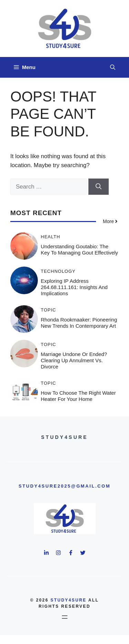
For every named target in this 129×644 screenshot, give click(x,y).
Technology (58, 271)
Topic (49, 310)
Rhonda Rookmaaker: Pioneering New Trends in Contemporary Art (79, 323)
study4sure (69, 600)
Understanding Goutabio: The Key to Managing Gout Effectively (80, 249)
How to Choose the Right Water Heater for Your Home (78, 396)
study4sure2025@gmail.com (64, 486)
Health (51, 237)
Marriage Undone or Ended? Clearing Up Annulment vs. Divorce (74, 360)
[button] (113, 67)
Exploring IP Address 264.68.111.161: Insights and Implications (74, 287)
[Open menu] (65, 617)
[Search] (99, 187)
